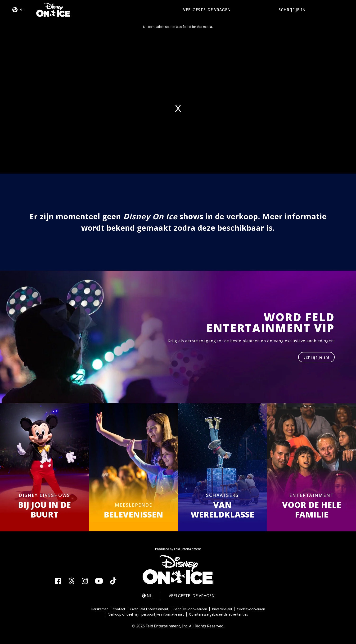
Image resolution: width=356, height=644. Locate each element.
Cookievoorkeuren (251, 609)
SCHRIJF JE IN (292, 10)
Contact (119, 609)
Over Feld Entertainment (149, 609)
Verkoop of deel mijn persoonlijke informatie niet (146, 614)
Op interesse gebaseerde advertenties (219, 614)
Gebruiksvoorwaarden (190, 609)
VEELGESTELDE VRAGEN (207, 10)
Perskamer (99, 609)
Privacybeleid (222, 609)
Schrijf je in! (316, 357)
